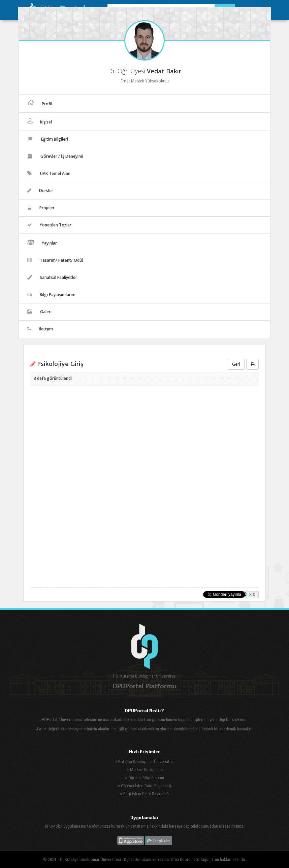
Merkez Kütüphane (145, 770)
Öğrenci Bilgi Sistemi (144, 778)
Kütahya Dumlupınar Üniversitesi (145, 762)
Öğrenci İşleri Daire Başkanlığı (145, 786)
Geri (236, 364)
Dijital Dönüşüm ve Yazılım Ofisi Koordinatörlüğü (167, 859)
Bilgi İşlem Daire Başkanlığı (145, 794)
